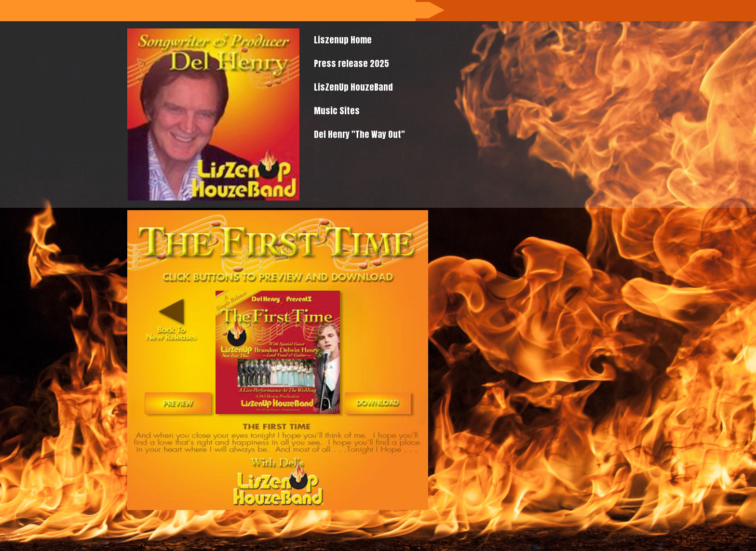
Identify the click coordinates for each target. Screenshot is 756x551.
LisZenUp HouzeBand (353, 87)
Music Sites (337, 111)
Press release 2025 (351, 63)
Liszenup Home (343, 40)
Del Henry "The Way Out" (359, 134)
